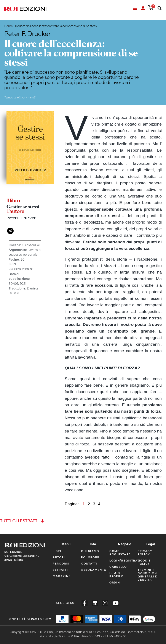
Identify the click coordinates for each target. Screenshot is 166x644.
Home (9, 26)
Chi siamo (90, 550)
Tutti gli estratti (19, 521)
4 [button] (99, 503)
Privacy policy (145, 552)
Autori (59, 557)
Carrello (118, 566)
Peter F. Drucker (21, 217)
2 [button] (89, 503)
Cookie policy (144, 562)
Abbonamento (92, 569)
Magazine (62, 575)
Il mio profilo (117, 574)
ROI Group (90, 557)
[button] (135, 8)
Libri (57, 550)
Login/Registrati (120, 560)
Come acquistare (120, 552)
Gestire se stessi (23, 206)
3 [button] (95, 503)
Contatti (89, 563)
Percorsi (61, 563)
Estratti (60, 569)
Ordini (115, 582)
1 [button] (84, 503)
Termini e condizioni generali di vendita (148, 574)
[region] (113, 303)
